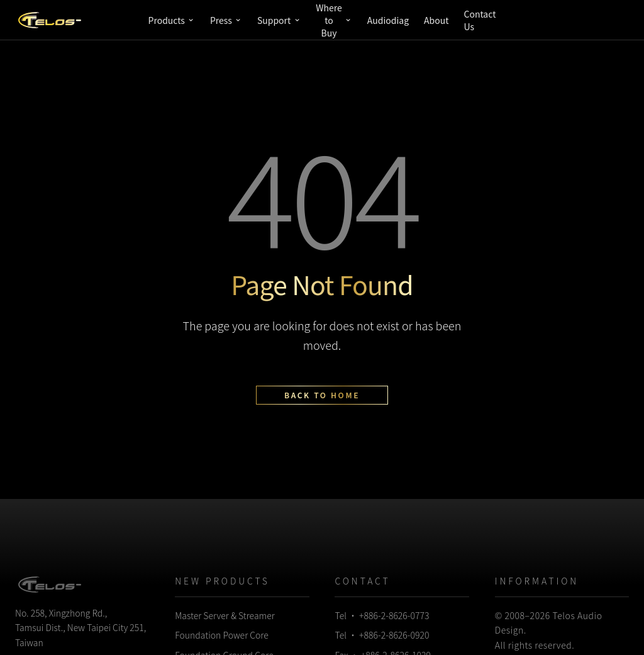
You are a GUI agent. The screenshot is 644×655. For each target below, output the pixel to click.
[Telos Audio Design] (50, 20)
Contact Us (480, 20)
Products (172, 20)
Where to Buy (334, 20)
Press (226, 20)
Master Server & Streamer (225, 615)
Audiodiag (388, 20)
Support (279, 20)
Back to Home (322, 395)
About (436, 20)
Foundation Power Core (222, 635)
